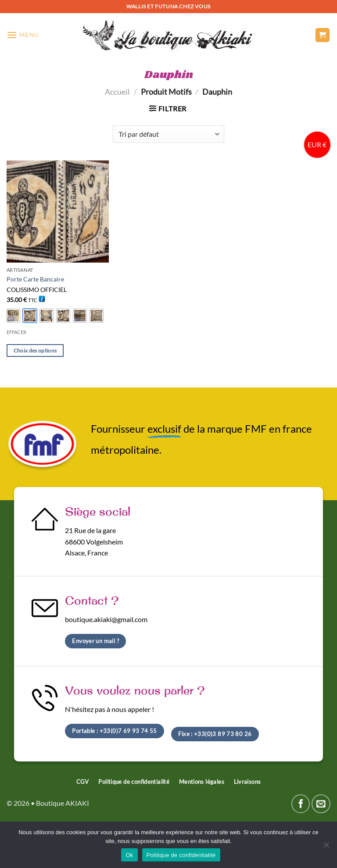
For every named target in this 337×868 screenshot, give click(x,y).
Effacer (16, 332)
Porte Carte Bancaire (35, 279)
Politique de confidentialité (181, 855)
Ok (129, 855)
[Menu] (23, 35)
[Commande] (168, 134)
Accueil (117, 92)
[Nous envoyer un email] (321, 804)
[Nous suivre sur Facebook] (301, 804)
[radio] (13, 316)
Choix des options (35, 350)
